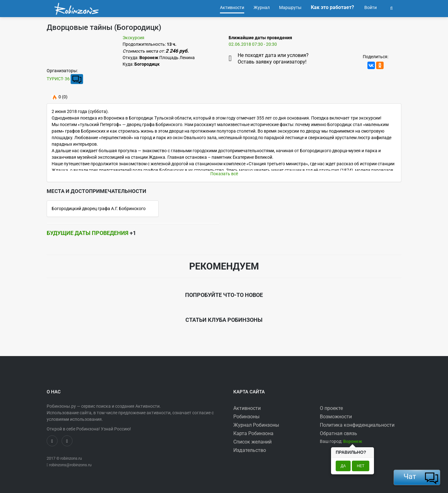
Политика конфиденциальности (357, 425)
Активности (247, 408)
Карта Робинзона (253, 433)
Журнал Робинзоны (256, 425)
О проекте (331, 408)
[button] (391, 7)
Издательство (250, 450)
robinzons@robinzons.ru (70, 465)
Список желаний (252, 442)
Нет (361, 466)
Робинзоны (246, 417)
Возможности (336, 417)
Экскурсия (133, 38)
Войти (370, 7)
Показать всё (224, 174)
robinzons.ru (71, 458)
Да (343, 466)
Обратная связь (338, 433)
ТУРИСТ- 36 (58, 79)
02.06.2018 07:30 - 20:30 (253, 44)
